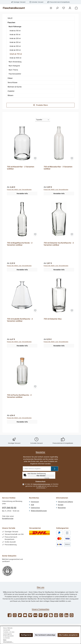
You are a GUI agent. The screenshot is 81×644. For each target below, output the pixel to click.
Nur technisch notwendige (45, 635)
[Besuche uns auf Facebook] (10, 615)
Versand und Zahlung (65, 502)
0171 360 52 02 (9, 508)
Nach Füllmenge (15, 27)
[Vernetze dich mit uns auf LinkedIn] (66, 615)
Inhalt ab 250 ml (15, 42)
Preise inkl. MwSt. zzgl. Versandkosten (19, 190)
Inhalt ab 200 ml (15, 38)
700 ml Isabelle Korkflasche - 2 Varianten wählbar (20, 320)
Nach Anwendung (15, 62)
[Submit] (55, 469)
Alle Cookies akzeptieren (68, 635)
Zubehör (11, 91)
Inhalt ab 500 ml (15, 50)
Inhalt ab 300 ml (15, 46)
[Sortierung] (43, 120)
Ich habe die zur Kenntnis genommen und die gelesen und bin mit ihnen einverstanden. (42, 486)
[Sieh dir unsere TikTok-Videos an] (46, 615)
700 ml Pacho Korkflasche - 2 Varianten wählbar (19, 396)
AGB (40, 486)
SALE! (10, 18)
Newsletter (62, 508)
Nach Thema (13, 70)
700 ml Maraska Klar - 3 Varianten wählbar (58, 168)
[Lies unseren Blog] (56, 615)
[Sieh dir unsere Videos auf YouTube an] (25, 615)
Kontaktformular (8, 519)
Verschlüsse (12, 82)
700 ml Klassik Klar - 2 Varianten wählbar (21, 168)
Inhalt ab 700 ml (16, 54)
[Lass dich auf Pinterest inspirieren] (41, 615)
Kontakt (61, 505)
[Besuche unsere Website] (72, 615)
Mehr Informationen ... (8, 641)
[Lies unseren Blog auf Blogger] (51, 615)
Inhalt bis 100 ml (15, 31)
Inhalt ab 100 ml (15, 34)
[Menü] (51, 8)
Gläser (10, 78)
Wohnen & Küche (15, 87)
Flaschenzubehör (15, 74)
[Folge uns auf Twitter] (20, 615)
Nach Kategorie (14, 66)
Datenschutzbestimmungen (42, 484)
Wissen (10, 95)
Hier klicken (41, 476)
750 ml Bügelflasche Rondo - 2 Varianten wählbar (20, 244)
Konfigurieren (26, 635)
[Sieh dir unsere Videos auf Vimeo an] (30, 615)
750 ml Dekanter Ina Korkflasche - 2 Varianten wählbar (59, 244)
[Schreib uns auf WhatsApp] (61, 615)
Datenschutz (35, 508)
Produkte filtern (40, 105)
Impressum (35, 502)
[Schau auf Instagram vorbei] (15, 615)
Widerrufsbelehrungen (39, 511)
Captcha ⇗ (50, 478)
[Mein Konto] (70, 8)
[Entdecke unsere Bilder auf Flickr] (35, 615)
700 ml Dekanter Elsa (53, 319)
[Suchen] (57, 8)
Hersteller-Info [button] (22, 194)
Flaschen (11, 22)
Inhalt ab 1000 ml (15, 58)
